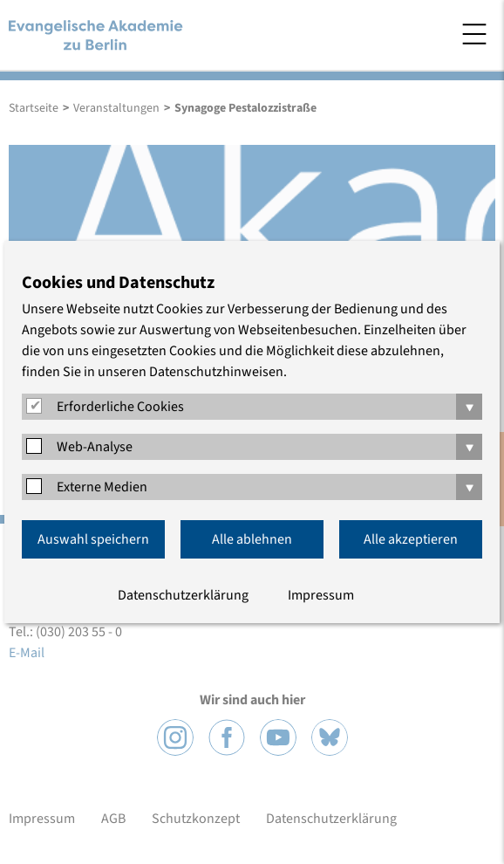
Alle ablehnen (252, 539)
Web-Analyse (95, 447)
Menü (474, 34)
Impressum (321, 595)
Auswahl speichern (93, 539)
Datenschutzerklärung (183, 595)
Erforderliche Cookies (120, 407)
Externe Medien (102, 487)
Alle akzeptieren (411, 539)
